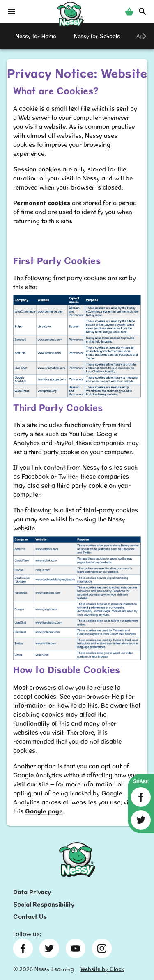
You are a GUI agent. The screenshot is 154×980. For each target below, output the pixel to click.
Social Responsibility (44, 904)
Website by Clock (102, 969)
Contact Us (30, 917)
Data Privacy (32, 892)
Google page (44, 811)
